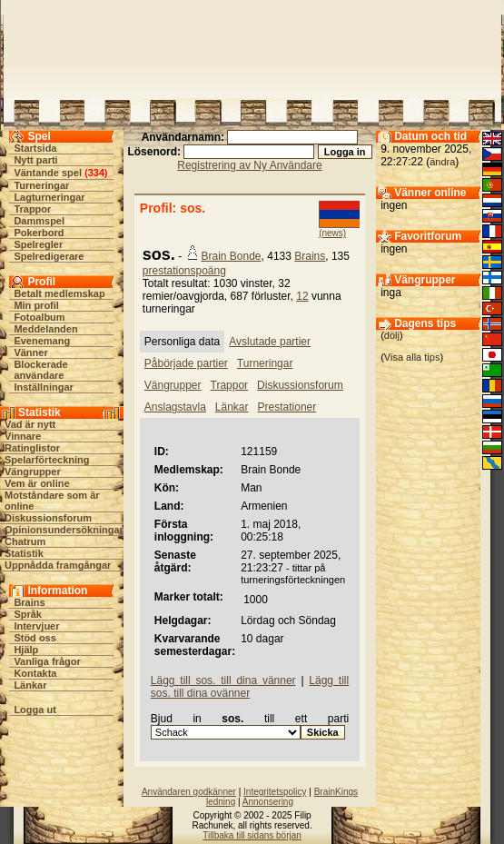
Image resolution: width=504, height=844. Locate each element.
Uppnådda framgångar (58, 565)
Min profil (36, 305)
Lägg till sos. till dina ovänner (250, 687)
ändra (442, 162)
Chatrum (25, 541)
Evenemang (42, 341)
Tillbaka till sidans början (252, 835)
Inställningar (43, 387)
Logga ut (35, 710)
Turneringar (41, 185)
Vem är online (37, 483)
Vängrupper (33, 472)
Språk (28, 614)
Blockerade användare (40, 370)
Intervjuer (36, 626)
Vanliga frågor (47, 661)
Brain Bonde (232, 256)
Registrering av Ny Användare (249, 165)
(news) (332, 233)
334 (96, 173)
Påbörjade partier (186, 363)
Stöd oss (35, 638)
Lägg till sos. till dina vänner (223, 680)
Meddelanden (45, 329)
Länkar (30, 685)
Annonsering (268, 802)
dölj (392, 335)
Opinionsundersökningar (64, 530)
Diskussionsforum (48, 518)
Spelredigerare (49, 256)
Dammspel (39, 221)
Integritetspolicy (275, 792)
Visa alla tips (412, 357)
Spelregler (38, 244)
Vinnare (23, 436)
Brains (29, 602)
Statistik (24, 553)
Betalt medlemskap (59, 293)
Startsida (35, 148)
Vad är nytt (30, 424)
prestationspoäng (184, 271)
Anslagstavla (175, 407)
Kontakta (35, 673)
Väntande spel (48, 173)
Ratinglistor (32, 448)
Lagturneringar (49, 197)
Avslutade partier (270, 342)
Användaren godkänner (189, 792)
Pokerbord (39, 233)
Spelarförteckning (47, 460)
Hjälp (26, 650)
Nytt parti (35, 160)
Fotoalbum (39, 317)
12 (302, 296)
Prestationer (287, 407)
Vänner (30, 352)
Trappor (32, 209)
